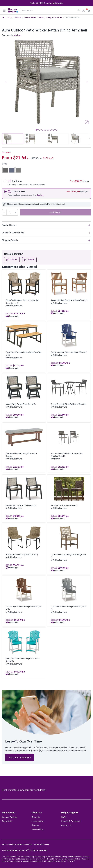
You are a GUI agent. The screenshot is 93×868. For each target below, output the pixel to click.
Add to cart (56, 213)
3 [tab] (42, 130)
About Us (37, 813)
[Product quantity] (10, 212)
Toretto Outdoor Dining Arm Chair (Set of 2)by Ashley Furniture (69, 354)
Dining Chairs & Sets (54, 18)
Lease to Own (38, 821)
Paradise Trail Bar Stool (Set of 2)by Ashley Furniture (65, 507)
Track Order (7, 821)
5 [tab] (48, 130)
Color (5, 164)
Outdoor (18, 18)
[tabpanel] (46, 82)
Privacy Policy (8, 844)
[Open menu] (4, 10)
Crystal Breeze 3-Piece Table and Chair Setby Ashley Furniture (68, 406)
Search (79, 11)
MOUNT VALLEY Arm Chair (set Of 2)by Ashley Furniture (21, 507)
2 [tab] (39, 130)
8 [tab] (56, 130)
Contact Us (66, 825)
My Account (9, 813)
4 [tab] (45, 130)
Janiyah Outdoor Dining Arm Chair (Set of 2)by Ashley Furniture (69, 302)
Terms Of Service (24, 844)
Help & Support (70, 813)
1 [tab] (37, 130)
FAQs (64, 817)
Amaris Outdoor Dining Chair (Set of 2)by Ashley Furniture (22, 556)
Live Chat (12, 260)
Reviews (35, 825)
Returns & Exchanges (71, 821)
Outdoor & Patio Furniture (34, 18)
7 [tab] (54, 130)
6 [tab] (51, 130)
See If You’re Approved (20, 758)
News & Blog (37, 829)
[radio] (5, 170)
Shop (10, 18)
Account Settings (10, 817)
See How (40, 195)
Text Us (29, 260)
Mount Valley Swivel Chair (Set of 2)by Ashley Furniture (21, 406)
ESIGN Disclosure (42, 844)
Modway (17, 35)
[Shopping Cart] (89, 10)
